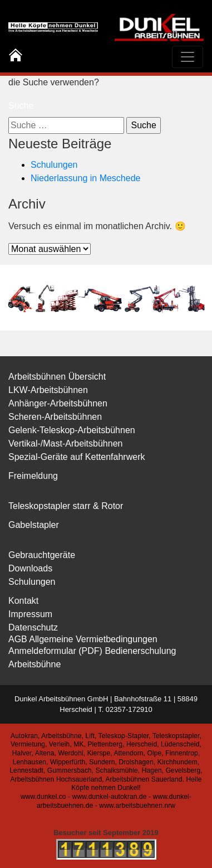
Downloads (30, 568)
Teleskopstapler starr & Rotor (66, 506)
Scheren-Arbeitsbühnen (55, 417)
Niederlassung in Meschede (85, 178)
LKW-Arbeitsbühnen (48, 390)
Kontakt (23, 601)
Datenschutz (33, 627)
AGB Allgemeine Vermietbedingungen (83, 639)
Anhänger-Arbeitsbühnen (58, 403)
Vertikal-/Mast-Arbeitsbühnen (65, 443)
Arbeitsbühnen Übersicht (57, 377)
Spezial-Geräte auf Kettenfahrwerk (77, 457)
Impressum (30, 614)
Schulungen (54, 165)
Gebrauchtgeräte (42, 555)
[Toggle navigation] (188, 57)
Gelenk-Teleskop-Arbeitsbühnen (72, 430)
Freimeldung (33, 476)
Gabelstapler (34, 525)
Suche (21, 106)
